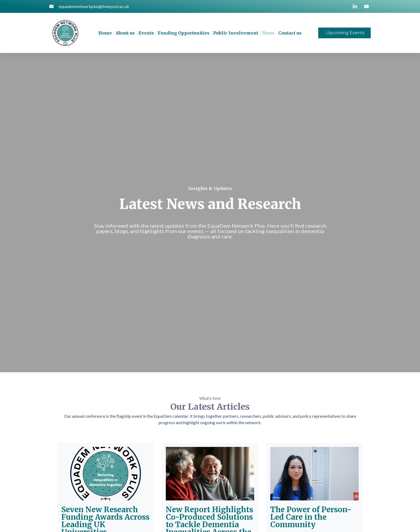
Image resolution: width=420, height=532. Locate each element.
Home (105, 33)
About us (125, 33)
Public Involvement (236, 33)
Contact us (290, 33)
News (268, 33)
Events (146, 33)
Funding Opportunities (184, 33)
